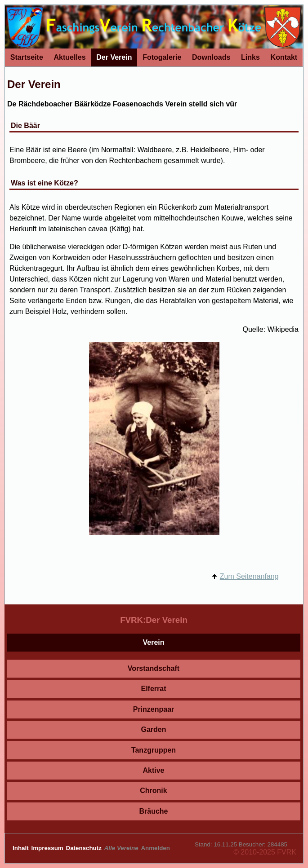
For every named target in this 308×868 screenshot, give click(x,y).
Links (250, 57)
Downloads (211, 57)
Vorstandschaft (154, 668)
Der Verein (114, 57)
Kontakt (284, 57)
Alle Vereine (122, 848)
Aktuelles (69, 57)
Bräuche (153, 811)
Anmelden (155, 848)
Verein (153, 642)
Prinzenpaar (154, 709)
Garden (153, 729)
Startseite (27, 57)
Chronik (153, 791)
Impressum (48, 848)
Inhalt (21, 848)
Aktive (153, 770)
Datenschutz (85, 848)
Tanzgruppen (154, 750)
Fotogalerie (162, 57)
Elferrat (153, 689)
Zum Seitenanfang (249, 576)
